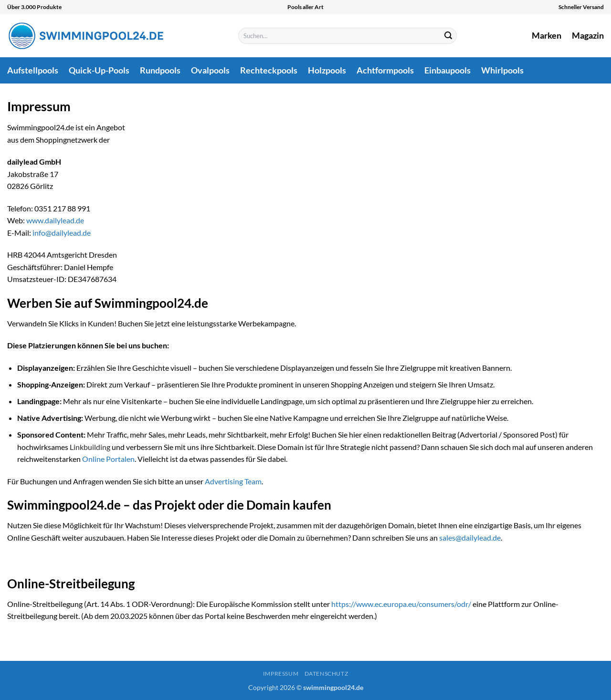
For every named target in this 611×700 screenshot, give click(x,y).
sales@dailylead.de (470, 538)
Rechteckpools (269, 70)
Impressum (281, 674)
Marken (547, 36)
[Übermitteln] (448, 36)
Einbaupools (448, 70)
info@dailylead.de (62, 233)
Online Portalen (108, 459)
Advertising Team (233, 481)
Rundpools (160, 70)
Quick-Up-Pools (99, 70)
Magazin (588, 36)
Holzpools (327, 70)
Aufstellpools (33, 70)
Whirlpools (502, 70)
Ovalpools (210, 70)
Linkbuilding (90, 447)
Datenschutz (327, 674)
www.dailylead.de (55, 220)
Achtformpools (385, 70)
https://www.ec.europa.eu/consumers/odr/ (401, 604)
